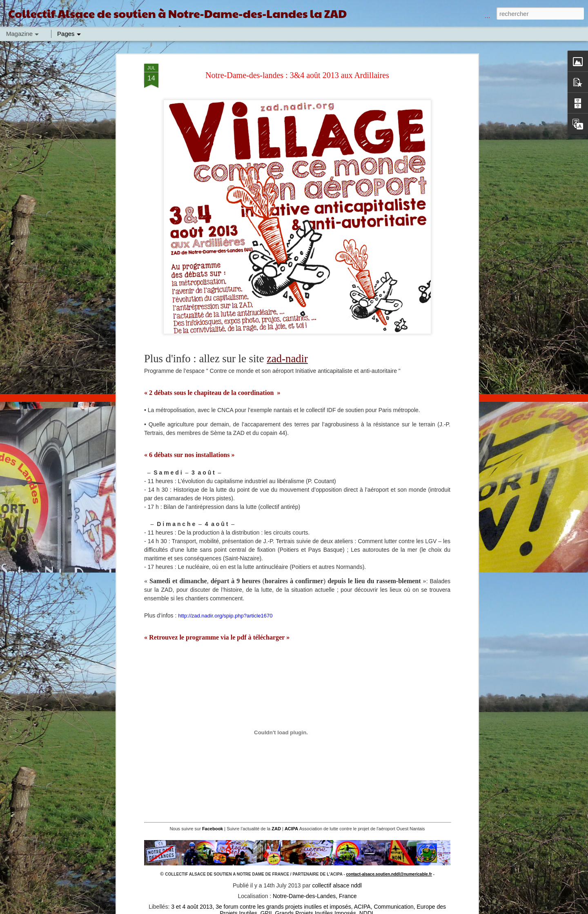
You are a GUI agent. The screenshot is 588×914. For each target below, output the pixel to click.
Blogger (387, 910)
